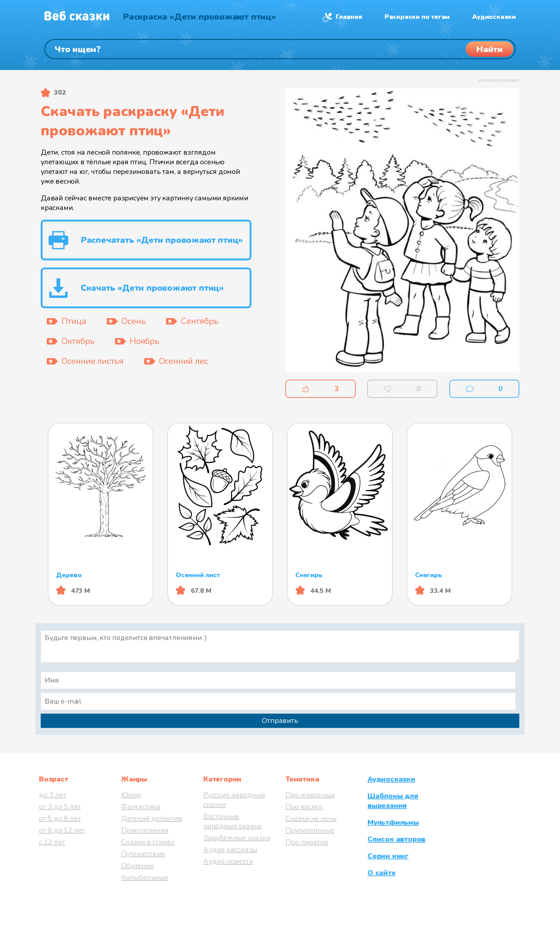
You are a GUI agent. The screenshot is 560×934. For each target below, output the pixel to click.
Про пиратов (307, 842)
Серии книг (388, 856)
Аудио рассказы (230, 850)
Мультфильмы (393, 822)
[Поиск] (280, 49)
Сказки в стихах (148, 842)
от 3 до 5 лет (60, 807)
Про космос (304, 807)
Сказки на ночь (311, 818)
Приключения (145, 830)
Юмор (131, 795)
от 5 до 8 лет (60, 818)
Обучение (137, 866)
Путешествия (143, 854)
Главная (349, 17)
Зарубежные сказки (237, 838)
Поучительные (310, 830)
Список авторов (396, 839)
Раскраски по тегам (417, 17)
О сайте (382, 873)
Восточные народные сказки (232, 821)
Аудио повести (228, 861)
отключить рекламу (499, 80)
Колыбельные (145, 877)
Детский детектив (152, 818)
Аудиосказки (494, 17)
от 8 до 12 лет (62, 830)
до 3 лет (52, 795)
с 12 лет (52, 842)
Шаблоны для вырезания (393, 801)
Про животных (310, 795)
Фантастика (141, 807)
